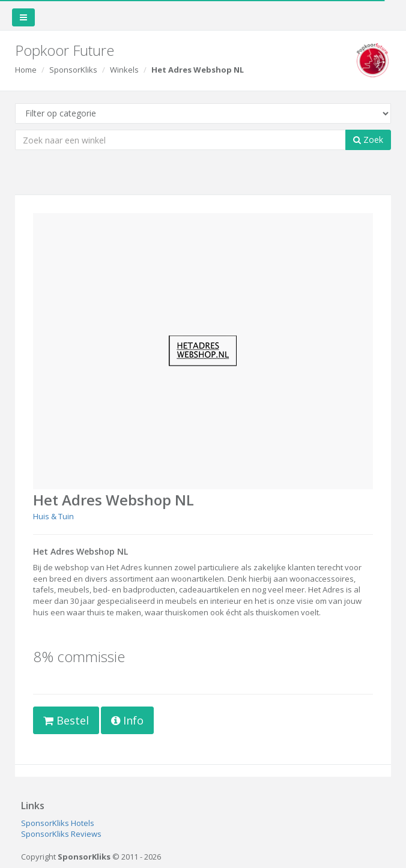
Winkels (124, 70)
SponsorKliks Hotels (58, 823)
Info (127, 720)
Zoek (368, 140)
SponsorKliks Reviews (61, 834)
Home (26, 70)
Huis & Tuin (53, 516)
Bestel (66, 720)
